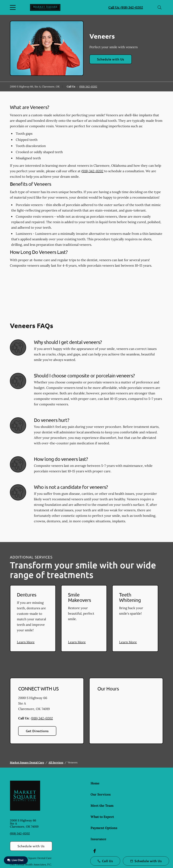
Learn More (26, 642)
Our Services (101, 794)
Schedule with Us (111, 59)
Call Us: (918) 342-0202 (126, 7)
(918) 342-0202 (88, 87)
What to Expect (102, 817)
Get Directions (37, 731)
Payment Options (104, 828)
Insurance (98, 839)
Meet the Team (102, 806)
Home (95, 783)
